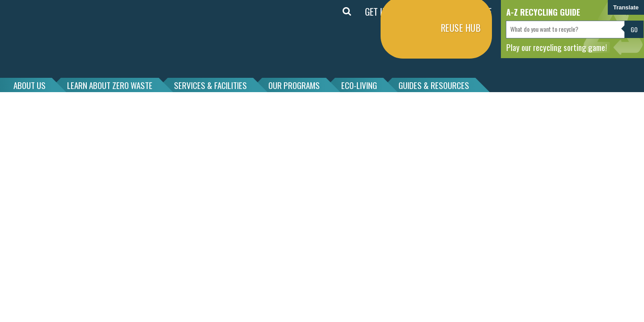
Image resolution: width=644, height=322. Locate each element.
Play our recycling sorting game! (557, 47)
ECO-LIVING (359, 85)
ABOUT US (30, 85)
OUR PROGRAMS (294, 85)
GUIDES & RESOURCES (434, 85)
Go (634, 29)
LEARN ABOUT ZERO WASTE (110, 85)
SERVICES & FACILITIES (210, 85)
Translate (626, 7)
